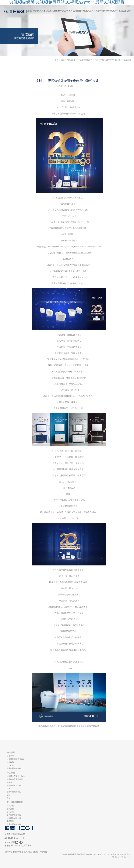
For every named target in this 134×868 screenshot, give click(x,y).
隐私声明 (9, 852)
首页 (57, 60)
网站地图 (43, 852)
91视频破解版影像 (14, 818)
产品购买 (91, 11)
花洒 (8, 789)
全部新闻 (10, 812)
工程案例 (10, 821)
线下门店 (10, 765)
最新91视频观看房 (14, 792)
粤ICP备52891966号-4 (121, 854)
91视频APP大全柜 (14, 785)
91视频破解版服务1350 (16, 759)
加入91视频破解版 (121, 11)
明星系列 (50, 11)
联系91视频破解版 (14, 768)
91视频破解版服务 (79, 11)
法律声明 (18, 852)
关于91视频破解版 (104, 11)
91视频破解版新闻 (85, 60)
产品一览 (66, 11)
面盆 (8, 798)
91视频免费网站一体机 (16, 776)
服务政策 (10, 762)
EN (131, 11)
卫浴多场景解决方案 (36, 11)
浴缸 (8, 795)
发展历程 (10, 809)
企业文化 (10, 806)
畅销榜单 (58, 11)
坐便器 (9, 782)
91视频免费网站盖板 (15, 779)
